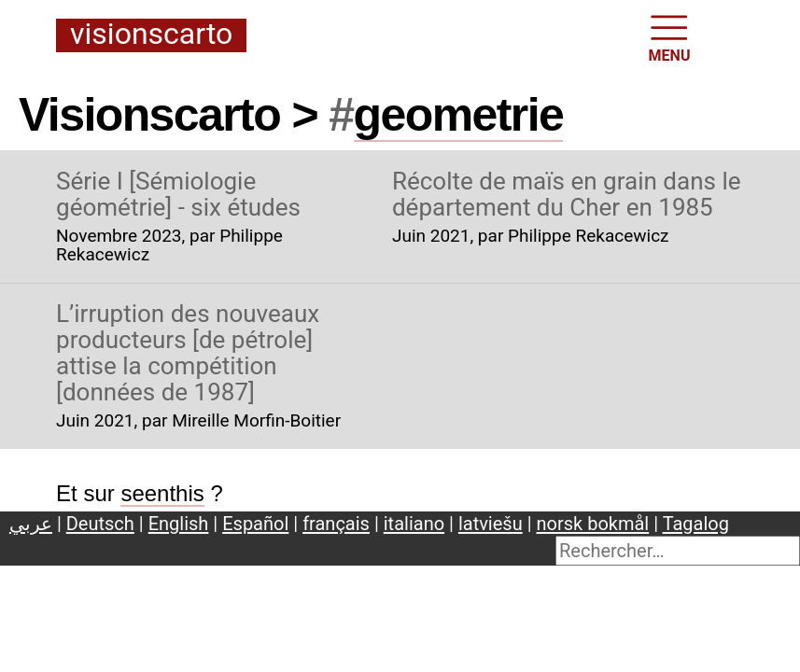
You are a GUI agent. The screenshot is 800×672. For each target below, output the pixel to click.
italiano (414, 524)
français (336, 524)
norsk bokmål (593, 524)
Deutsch (100, 524)
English (179, 524)
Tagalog (696, 524)
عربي (31, 524)
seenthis (162, 493)
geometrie (459, 115)
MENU (670, 37)
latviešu (491, 524)
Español (255, 524)
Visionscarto (151, 35)
